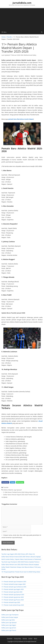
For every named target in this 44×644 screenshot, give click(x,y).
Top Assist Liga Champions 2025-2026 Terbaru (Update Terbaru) (20, 562)
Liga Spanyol (18, 490)
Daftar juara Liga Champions (10, 615)
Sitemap (25, 638)
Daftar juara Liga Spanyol (9, 623)
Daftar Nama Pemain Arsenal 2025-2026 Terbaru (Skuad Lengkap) (21, 557)
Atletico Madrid (8, 490)
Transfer (9, 37)
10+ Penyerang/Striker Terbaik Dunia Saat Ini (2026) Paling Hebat (21, 572)
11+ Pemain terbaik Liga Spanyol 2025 (13, 595)
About (36, 638)
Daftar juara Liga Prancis (9, 630)
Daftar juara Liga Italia (8, 620)
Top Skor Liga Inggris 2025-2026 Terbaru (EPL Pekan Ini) (18, 554)
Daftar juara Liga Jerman (9, 628)
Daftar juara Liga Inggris (9, 625)
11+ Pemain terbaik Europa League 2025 (14, 584)
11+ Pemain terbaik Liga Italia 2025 (12, 592)
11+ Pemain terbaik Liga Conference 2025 (14, 587)
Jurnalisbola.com (21, 642)
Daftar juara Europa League (10, 617)
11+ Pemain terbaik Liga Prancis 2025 (13, 600)
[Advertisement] (22, 19)
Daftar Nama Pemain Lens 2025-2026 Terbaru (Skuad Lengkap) (20, 564)
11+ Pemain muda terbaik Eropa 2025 (13, 605)
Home (3, 37)
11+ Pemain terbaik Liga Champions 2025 (14, 582)
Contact (30, 638)
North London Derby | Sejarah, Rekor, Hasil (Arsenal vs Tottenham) (21, 559)
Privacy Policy (18, 638)
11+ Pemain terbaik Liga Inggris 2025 (13, 589)
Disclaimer (10, 638)
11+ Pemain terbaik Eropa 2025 (11, 602)
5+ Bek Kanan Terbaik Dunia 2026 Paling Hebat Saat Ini (21, 492)
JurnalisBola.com (22, 3)
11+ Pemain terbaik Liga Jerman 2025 (13, 597)
